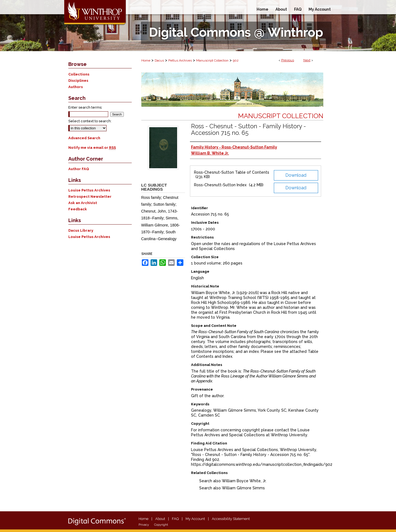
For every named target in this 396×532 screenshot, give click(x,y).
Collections (79, 74)
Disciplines (78, 81)
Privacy (144, 525)
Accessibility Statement (231, 519)
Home (146, 60)
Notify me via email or (92, 148)
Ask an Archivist (83, 203)
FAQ (175, 519)
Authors (76, 87)
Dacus (159, 60)
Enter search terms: (85, 107)
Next (307, 60)
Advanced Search (84, 138)
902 (236, 60)
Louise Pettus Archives (89, 190)
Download (296, 175)
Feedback (78, 209)
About (160, 519)
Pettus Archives (180, 60)
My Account (195, 519)
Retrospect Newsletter (90, 197)
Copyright (161, 525)
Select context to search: (90, 121)
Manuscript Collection (212, 60)
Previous (288, 60)
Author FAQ (79, 169)
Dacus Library (81, 230)
